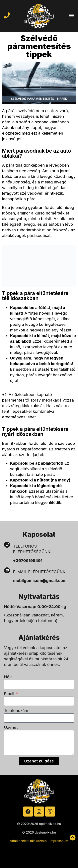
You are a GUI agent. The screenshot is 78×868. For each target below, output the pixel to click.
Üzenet (11, 727)
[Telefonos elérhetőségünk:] (7, 545)
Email (10, 694)
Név (8, 677)
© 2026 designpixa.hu (39, 832)
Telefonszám (16, 711)
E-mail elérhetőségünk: (40, 572)
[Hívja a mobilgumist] (7, 15)
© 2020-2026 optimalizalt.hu (39, 824)
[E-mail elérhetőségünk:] (7, 570)
